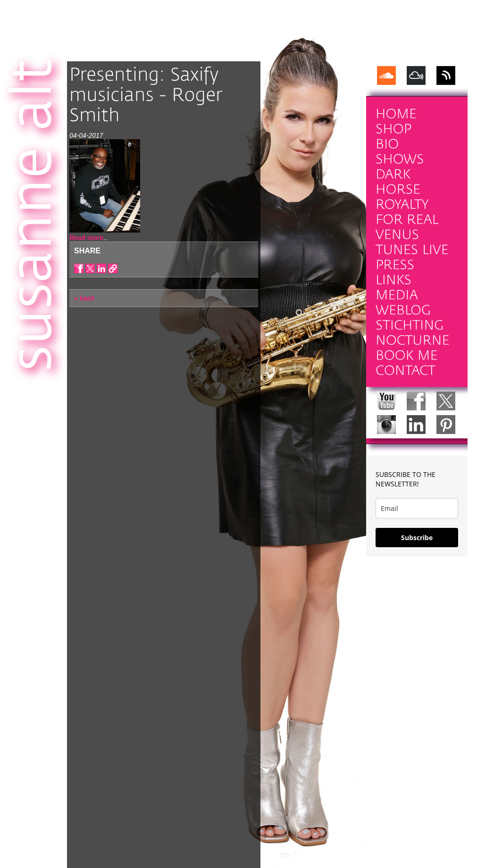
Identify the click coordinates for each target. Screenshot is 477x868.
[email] (417, 508)
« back (84, 298)
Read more (86, 238)
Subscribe (417, 538)
